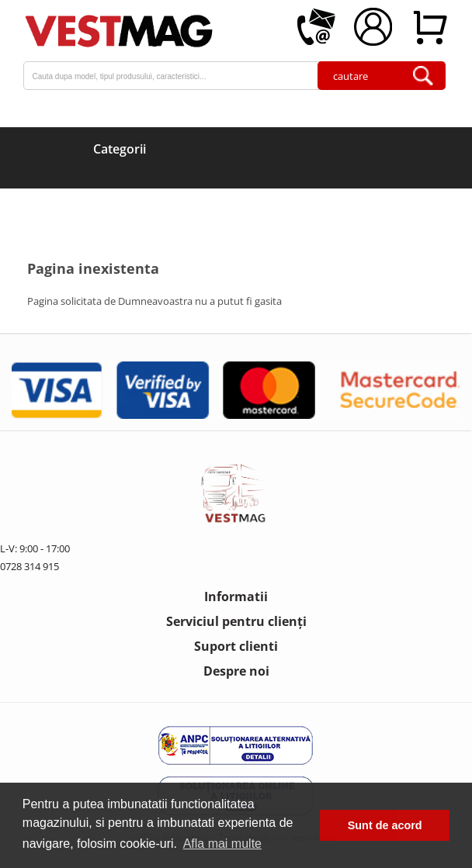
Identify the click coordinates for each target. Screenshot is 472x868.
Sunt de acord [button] (385, 825)
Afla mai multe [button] (222, 844)
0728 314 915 (29, 566)
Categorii (120, 149)
